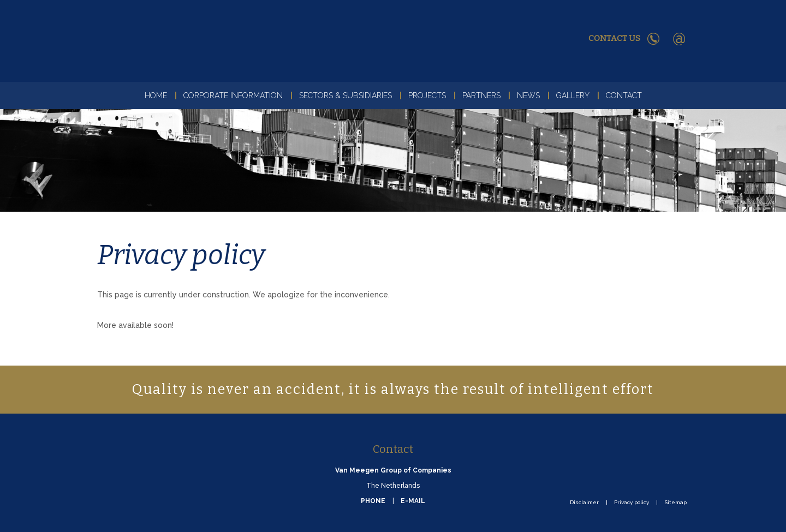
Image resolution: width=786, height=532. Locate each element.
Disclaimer (584, 502)
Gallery (573, 95)
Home (156, 95)
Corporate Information (233, 95)
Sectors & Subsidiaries (346, 95)
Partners (481, 95)
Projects (427, 95)
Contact (624, 95)
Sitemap (675, 502)
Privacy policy (632, 502)
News (528, 95)
